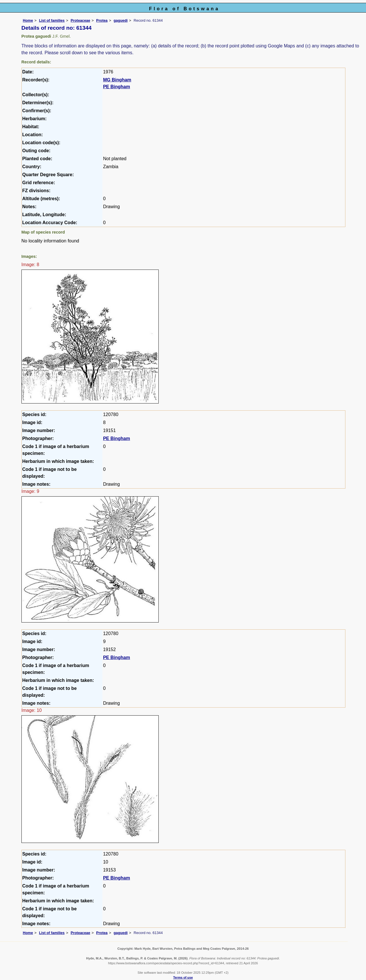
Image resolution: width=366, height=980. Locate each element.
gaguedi (121, 20)
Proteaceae (80, 20)
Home (28, 20)
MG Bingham (117, 80)
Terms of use (183, 977)
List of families (52, 20)
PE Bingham (116, 87)
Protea (102, 20)
